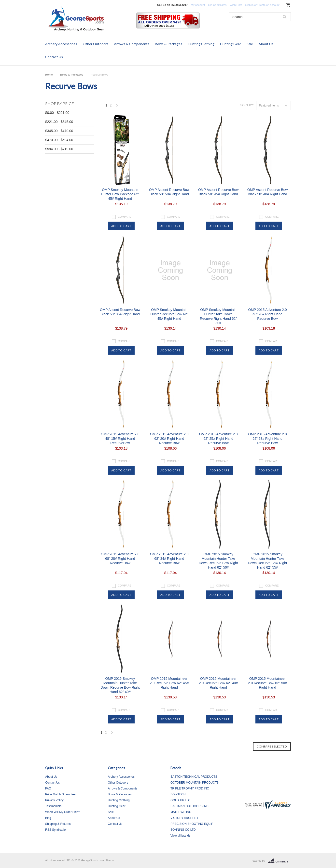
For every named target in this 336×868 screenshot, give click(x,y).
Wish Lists (236, 5)
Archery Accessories (61, 44)
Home (49, 75)
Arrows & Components (132, 44)
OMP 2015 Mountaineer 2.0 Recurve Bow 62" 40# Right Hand (218, 683)
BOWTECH (178, 794)
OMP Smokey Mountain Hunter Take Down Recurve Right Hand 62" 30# (218, 316)
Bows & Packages (169, 44)
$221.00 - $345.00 (59, 122)
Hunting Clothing (201, 44)
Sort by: (247, 105)
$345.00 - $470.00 (59, 131)
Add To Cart (121, 226)
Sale (250, 44)
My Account (198, 5)
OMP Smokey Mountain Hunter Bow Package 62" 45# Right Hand (120, 194)
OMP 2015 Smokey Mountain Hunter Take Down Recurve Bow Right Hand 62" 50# (218, 561)
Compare (125, 217)
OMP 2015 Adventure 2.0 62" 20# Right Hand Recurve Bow (169, 439)
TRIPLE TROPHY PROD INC (190, 788)
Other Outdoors (96, 44)
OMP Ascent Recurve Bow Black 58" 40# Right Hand (268, 192)
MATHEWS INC (181, 812)
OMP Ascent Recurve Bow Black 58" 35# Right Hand (120, 312)
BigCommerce (279, 861)
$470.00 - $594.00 (59, 140)
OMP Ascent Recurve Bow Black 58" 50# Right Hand (169, 192)
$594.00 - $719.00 (59, 149)
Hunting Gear (231, 44)
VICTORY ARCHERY (184, 818)
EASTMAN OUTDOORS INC (189, 806)
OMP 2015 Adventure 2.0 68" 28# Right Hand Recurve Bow (120, 559)
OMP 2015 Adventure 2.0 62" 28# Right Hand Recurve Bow (268, 439)
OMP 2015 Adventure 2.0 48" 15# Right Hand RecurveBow (120, 439)
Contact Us (54, 57)
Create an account (268, 5)
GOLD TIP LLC (180, 800)
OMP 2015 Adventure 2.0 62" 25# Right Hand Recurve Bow (218, 439)
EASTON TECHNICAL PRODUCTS (194, 777)
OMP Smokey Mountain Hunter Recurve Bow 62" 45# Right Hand (169, 314)
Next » (117, 107)
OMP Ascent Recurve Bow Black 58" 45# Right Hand (218, 192)
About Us (266, 44)
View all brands (180, 836)
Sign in (249, 5)
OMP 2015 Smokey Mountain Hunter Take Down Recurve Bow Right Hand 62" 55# (267, 561)
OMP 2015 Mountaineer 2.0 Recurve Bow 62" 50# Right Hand (267, 683)
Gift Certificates (217, 5)
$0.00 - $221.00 (57, 113)
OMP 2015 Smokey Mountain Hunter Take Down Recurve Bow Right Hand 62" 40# (120, 685)
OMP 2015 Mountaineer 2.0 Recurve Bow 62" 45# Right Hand (169, 683)
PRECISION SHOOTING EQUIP (192, 824)
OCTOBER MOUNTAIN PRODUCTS (195, 783)
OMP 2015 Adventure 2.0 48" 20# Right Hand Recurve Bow (268, 314)
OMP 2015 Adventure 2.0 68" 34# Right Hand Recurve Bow (169, 559)
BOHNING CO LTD (183, 830)
